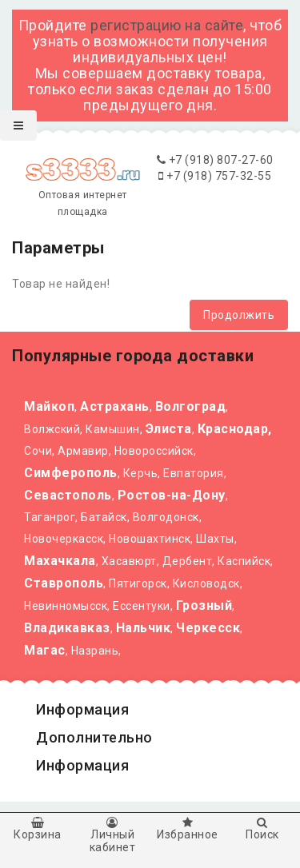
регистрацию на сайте (167, 25)
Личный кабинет (113, 835)
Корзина (38, 829)
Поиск (262, 829)
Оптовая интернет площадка (82, 189)
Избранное (188, 829)
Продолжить (239, 315)
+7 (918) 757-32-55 (215, 176)
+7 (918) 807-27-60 (215, 160)
